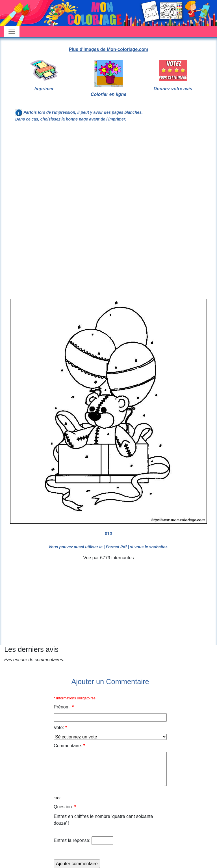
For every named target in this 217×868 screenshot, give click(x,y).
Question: (65, 807)
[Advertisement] (108, 173)
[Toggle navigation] (12, 31)
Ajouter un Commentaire (110, 682)
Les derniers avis (31, 649)
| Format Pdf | (116, 547)
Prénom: (64, 707)
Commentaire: (69, 746)
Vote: (60, 728)
